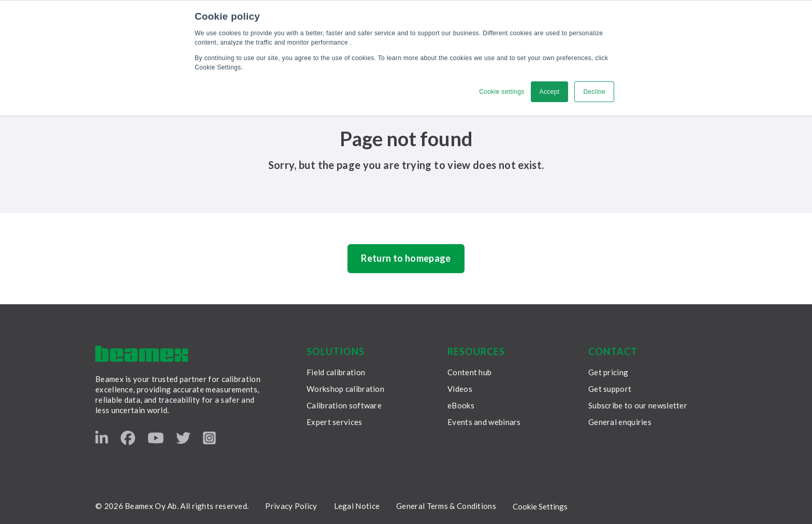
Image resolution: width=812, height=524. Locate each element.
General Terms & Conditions (446, 506)
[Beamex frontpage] (142, 354)
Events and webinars (484, 422)
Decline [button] (594, 92)
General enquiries (620, 422)
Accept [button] (550, 92)
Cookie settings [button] (502, 92)
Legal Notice (357, 506)
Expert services (335, 422)
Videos (460, 389)
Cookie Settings (540, 506)
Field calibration (336, 372)
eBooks (461, 405)
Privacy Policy (291, 506)
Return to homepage (406, 258)
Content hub (469, 372)
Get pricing (608, 372)
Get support (610, 389)
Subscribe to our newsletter (638, 405)
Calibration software (344, 405)
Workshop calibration (345, 389)
